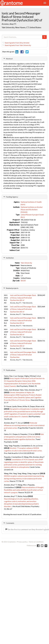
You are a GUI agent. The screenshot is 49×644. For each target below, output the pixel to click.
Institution (10, 258)
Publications (11, 370)
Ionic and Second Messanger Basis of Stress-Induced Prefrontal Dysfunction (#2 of (23, 298)
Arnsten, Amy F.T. (9, 24)
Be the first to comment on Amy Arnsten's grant (25, 529)
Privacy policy (22, 542)
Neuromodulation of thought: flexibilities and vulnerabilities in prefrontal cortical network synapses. (24, 490)
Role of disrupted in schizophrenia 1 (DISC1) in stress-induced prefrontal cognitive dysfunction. (24, 437)
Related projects (12, 288)
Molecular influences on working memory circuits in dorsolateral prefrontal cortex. (24, 425)
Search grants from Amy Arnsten (16, 43)
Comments (10, 523)
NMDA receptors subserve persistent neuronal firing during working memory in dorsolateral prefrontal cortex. (24, 478)
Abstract (9, 59)
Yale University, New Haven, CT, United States (21, 27)
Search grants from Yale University (17, 45)
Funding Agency (12, 197)
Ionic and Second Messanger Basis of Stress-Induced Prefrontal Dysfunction (23, 355)
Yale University (26, 263)
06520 (23, 281)
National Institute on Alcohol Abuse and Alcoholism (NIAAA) (32, 210)
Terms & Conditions (36, 542)
